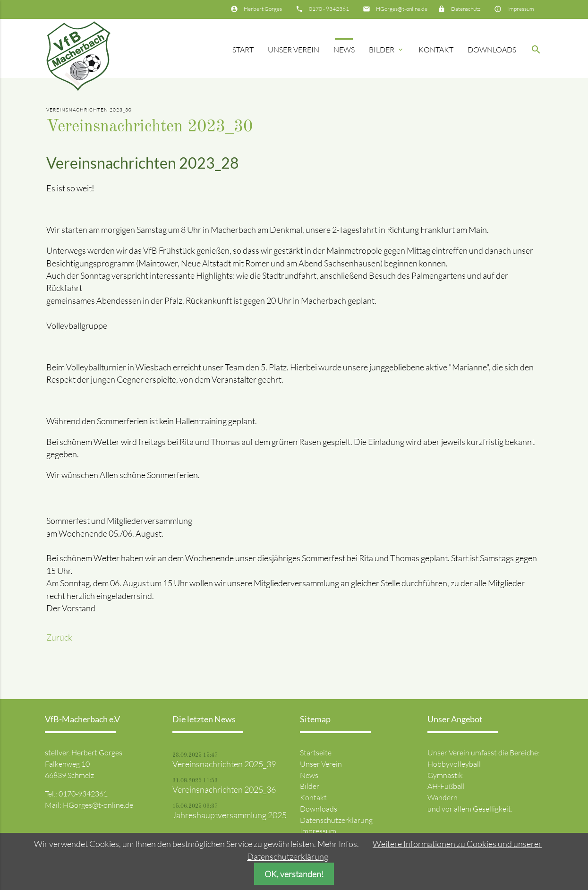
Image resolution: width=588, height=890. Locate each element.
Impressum (521, 9)
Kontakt (436, 50)
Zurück (59, 637)
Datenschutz (466, 9)
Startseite (316, 753)
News (344, 50)
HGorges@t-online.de (402, 9)
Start (243, 50)
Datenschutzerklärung (336, 820)
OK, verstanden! (294, 874)
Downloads (492, 50)
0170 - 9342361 (329, 9)
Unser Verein (294, 50)
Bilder (387, 50)
